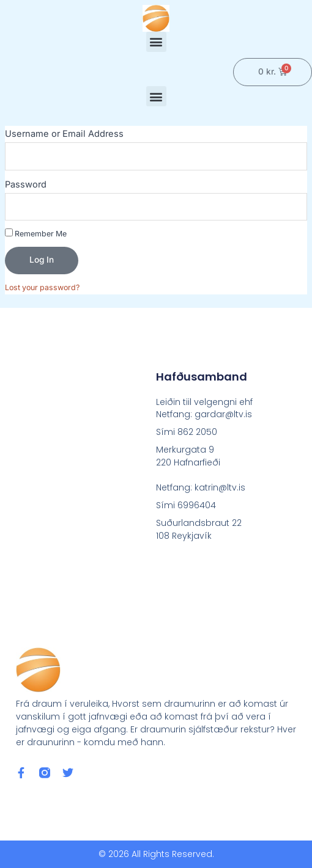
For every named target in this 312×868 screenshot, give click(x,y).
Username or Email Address (64, 134)
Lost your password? (42, 287)
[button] (156, 42)
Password (26, 184)
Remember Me (36, 233)
